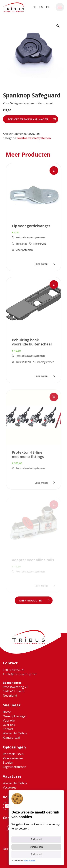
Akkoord (36, 839)
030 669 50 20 (14, 670)
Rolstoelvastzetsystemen (34, 138)
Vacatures (10, 787)
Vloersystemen (13, 758)
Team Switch (29, 861)
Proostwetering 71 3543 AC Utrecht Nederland (15, 691)
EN (41, 7)
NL (34, 7)
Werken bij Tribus (15, 733)
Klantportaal (11, 738)
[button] (60, 7)
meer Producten (31, 600)
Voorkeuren (36, 847)
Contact (8, 729)
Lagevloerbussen (14, 767)
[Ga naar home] (13, 7)
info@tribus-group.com (20, 674)
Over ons (9, 725)
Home (7, 712)
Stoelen (8, 763)
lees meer (42, 264)
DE (48, 7)
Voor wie (9, 720)
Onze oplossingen (15, 716)
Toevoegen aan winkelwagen (28, 119)
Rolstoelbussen (13, 754)
